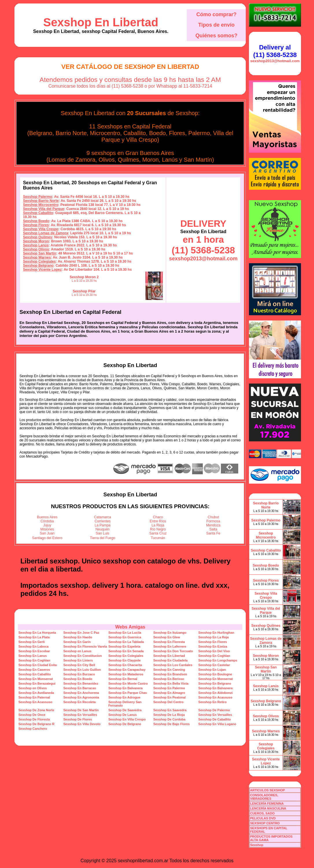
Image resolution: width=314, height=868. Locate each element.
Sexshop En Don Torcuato (173, 651)
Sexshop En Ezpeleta (124, 646)
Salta (213, 529)
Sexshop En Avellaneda (36, 693)
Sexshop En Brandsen (170, 674)
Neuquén (102, 529)
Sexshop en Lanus (77, 651)
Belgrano (41, 133)
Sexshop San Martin (39, 253)
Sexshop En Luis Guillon (82, 670)
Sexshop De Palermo (214, 710)
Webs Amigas (130, 627)
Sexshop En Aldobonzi (216, 693)
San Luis (102, 533)
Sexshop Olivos (36, 249)
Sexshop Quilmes (37, 237)
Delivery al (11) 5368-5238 (275, 51)
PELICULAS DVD (263, 818)
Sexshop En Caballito (34, 674)
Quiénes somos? (216, 36)
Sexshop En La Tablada (126, 642)
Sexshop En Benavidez (81, 683)
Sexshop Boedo (36, 221)
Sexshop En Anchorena (81, 693)
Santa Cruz (158, 533)
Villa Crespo (142, 140)
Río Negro (158, 529)
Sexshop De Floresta (34, 719)
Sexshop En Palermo (169, 688)
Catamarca (102, 517)
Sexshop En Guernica (125, 637)
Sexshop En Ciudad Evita (37, 665)
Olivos (107, 160)
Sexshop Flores (36, 225)
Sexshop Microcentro (40, 205)
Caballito (135, 133)
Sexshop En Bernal (123, 679)
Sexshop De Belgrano (125, 724)
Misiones (47, 529)
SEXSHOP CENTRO (265, 823)
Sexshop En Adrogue (124, 697)
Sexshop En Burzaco (79, 674)
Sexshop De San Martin (81, 710)
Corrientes (102, 521)
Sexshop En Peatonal (169, 697)
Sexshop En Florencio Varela (85, 646)
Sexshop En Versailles (80, 715)
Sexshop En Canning (169, 670)
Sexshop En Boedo (78, 679)
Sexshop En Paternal (34, 697)
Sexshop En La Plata (34, 637)
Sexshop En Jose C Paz (81, 633)
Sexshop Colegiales (39, 261)
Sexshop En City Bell (79, 665)
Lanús (170, 160)
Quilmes (129, 160)
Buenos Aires (47, 517)
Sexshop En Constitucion (83, 656)
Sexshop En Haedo (78, 637)
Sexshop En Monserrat (35, 679)
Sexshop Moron (36, 241)
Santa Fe (213, 533)
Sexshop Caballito (38, 213)
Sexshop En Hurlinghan (216, 633)
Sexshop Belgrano (38, 266)
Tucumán (158, 538)
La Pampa (102, 525)
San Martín (198, 160)
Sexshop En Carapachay (127, 670)
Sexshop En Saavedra (170, 710)
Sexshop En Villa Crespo (127, 719)
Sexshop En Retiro (213, 702)
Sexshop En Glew (167, 637)
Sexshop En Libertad (101, 22)
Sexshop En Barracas (80, 688)
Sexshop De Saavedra (125, 710)
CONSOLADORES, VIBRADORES (264, 797)
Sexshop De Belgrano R (36, 724)
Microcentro (105, 133)
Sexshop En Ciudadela (170, 660)
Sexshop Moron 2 (84, 277)
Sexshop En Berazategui (37, 683)
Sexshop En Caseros (34, 670)
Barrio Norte (71, 133)
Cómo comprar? (216, 14)
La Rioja (158, 525)
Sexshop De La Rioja (169, 715)
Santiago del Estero (47, 538)
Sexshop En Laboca (33, 646)
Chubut (213, 517)
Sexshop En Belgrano (215, 683)
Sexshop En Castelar (214, 665)
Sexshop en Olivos (32, 688)
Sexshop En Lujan (212, 670)
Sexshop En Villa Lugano (217, 724)
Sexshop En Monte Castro (128, 683)
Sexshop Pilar (84, 291)
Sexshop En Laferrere (170, 646)
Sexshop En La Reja (214, 637)
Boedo (158, 133)
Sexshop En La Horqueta (37, 633)
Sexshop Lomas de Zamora (45, 233)
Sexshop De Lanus (123, 715)
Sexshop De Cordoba (169, 719)
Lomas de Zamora (72, 160)
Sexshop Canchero (33, 729)
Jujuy (47, 525)
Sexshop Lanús (36, 245)
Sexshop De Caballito (215, 719)
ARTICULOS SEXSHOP (267, 790)
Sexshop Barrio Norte (41, 201)
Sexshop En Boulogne (215, 674)
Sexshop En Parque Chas (128, 693)
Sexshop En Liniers (78, 660)
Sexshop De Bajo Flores (171, 724)
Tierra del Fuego (103, 538)
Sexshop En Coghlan (214, 656)
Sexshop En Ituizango (170, 633)
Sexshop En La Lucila (125, 633)
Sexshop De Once (32, 715)
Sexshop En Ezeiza (213, 646)
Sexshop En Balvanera (126, 688)
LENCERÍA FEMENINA (267, 804)
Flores (177, 133)
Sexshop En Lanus (32, 656)
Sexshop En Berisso (169, 679)
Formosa (213, 521)
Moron (150, 160)
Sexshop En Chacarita (125, 665)
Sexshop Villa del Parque (44, 209)
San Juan (47, 533)
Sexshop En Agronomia (81, 697)
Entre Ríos (158, 521)
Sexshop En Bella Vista (171, 683)
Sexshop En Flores (213, 642)
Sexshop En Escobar (34, 651)
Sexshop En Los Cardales (173, 665)
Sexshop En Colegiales (126, 656)
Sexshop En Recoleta (80, 702)
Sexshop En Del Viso (214, 651)
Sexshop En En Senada (126, 651)
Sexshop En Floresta (169, 642)
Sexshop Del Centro (168, 702)
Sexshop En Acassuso (215, 697)
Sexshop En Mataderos (126, 674)
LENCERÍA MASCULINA (268, 808)
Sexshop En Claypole (125, 660)
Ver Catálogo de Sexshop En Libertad (130, 67)
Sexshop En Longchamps (218, 660)
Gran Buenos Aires (150, 153)
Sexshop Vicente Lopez (42, 270)
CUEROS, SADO (262, 813)
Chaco (158, 517)
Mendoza (213, 525)
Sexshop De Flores (78, 719)
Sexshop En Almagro (169, 693)
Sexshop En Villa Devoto (82, 724)
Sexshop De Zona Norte (36, 710)
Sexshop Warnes (37, 257)
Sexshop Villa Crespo (41, 229)
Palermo (199, 133)
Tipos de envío (217, 25)
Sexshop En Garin (77, 642)
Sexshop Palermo (37, 197)
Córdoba (47, 521)
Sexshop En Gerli (31, 642)
